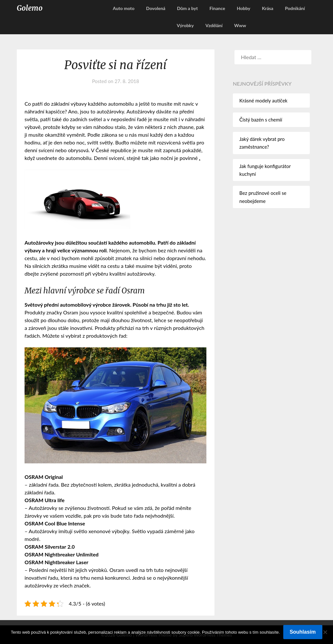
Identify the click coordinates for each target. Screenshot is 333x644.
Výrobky (185, 25)
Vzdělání (214, 25)
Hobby (244, 8)
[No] (325, 632)
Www (240, 25)
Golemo (30, 8)
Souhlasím (303, 632)
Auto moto (124, 8)
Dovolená (156, 8)
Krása (268, 8)
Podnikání (295, 8)
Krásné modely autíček (263, 100)
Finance (217, 8)
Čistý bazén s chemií (261, 120)
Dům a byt (187, 8)
